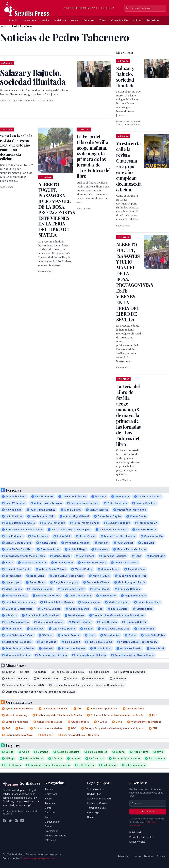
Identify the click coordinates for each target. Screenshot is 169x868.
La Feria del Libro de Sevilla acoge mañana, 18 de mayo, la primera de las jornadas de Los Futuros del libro (94, 156)
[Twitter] (10, 821)
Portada (13, 20)
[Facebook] (4, 821)
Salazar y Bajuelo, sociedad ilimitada (125, 77)
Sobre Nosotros (96, 789)
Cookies (137, 856)
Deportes (89, 20)
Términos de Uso (96, 808)
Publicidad (135, 832)
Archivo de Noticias (55, 836)
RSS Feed (50, 840)
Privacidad (124, 856)
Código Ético (94, 794)
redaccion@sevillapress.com (39, 858)
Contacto (92, 817)
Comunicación (119, 20)
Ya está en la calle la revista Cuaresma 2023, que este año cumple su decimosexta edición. (16, 147)
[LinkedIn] (22, 821)
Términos (149, 856)
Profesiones (154, 20)
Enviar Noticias (137, 842)
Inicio (3, 26)
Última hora (29, 20)
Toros (103, 20)
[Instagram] (16, 821)
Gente (75, 20)
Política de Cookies (98, 803)
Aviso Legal (93, 812)
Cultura (137, 20)
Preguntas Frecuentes (141, 837)
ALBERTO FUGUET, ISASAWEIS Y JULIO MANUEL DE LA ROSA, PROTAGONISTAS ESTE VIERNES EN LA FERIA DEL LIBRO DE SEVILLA (57, 210)
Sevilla (45, 20)
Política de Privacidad (99, 799)
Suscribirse (148, 811)
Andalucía (60, 20)
